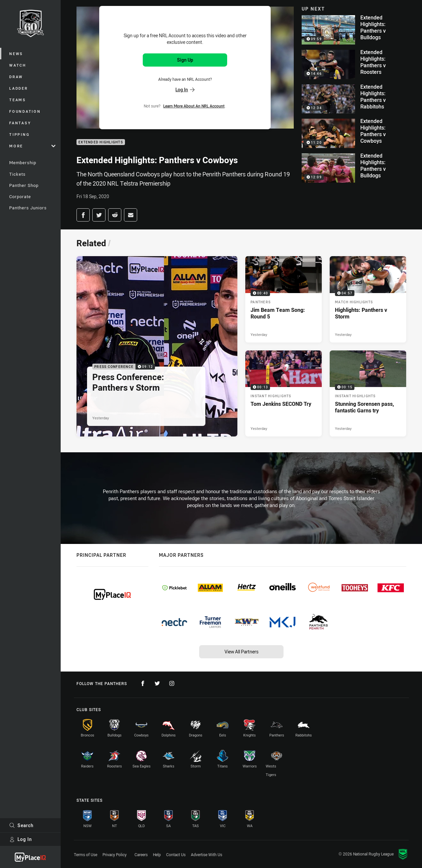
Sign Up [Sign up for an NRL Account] (185, 60)
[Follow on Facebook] (143, 683)
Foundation (25, 111)
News (16, 54)
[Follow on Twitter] (157, 683)
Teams (18, 100)
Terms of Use (86, 854)
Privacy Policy (115, 854)
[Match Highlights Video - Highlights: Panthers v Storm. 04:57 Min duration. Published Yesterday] (368, 299)
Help (157, 854)
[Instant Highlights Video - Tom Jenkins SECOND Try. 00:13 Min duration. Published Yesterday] (284, 394)
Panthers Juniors (28, 208)
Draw (16, 77)
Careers (141, 854)
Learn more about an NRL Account (194, 106)
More (32, 146)
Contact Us (176, 854)
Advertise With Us (207, 854)
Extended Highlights (101, 142)
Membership (23, 163)
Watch (18, 65)
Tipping (19, 134)
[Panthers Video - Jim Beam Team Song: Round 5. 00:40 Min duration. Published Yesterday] (284, 299)
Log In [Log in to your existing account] (185, 90)
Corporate (20, 196)
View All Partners (241, 652)
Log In (21, 839)
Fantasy (20, 123)
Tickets (17, 174)
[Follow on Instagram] (172, 683)
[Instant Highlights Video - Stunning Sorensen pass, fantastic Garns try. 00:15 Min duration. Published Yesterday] (368, 394)
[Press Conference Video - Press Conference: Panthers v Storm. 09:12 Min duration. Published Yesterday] (157, 346)
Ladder (19, 88)
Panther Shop (24, 185)
